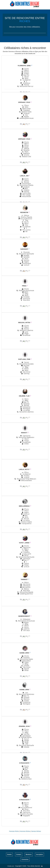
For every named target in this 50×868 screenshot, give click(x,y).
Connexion (25, 859)
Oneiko (9, 854)
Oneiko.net (11, 866)
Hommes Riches (25, 831)
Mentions (29, 854)
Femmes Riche (14, 831)
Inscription (39, 854)
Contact (19, 854)
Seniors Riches (36, 831)
